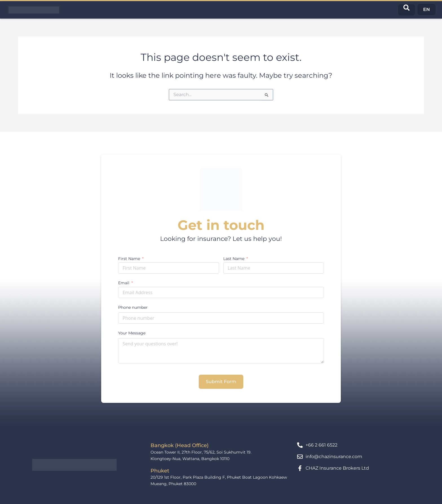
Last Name (234, 259)
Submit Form (221, 382)
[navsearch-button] (406, 10)
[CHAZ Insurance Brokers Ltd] (300, 468)
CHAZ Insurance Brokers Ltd (337, 468)
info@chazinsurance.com (334, 457)
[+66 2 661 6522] (300, 445)
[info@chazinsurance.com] (300, 457)
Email (124, 283)
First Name (129, 259)
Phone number (133, 307)
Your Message (132, 333)
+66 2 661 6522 (321, 445)
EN (426, 9)
